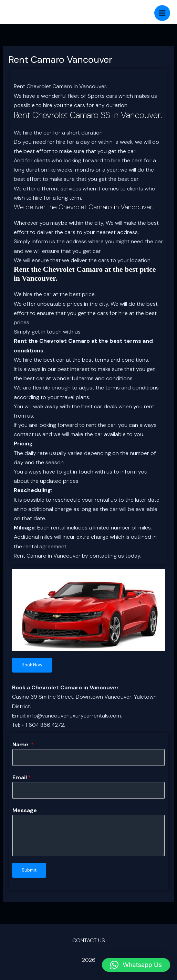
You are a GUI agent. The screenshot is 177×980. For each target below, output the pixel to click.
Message (25, 810)
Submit (29, 870)
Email (22, 777)
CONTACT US (89, 940)
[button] (136, 965)
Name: (23, 744)
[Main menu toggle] (162, 13)
